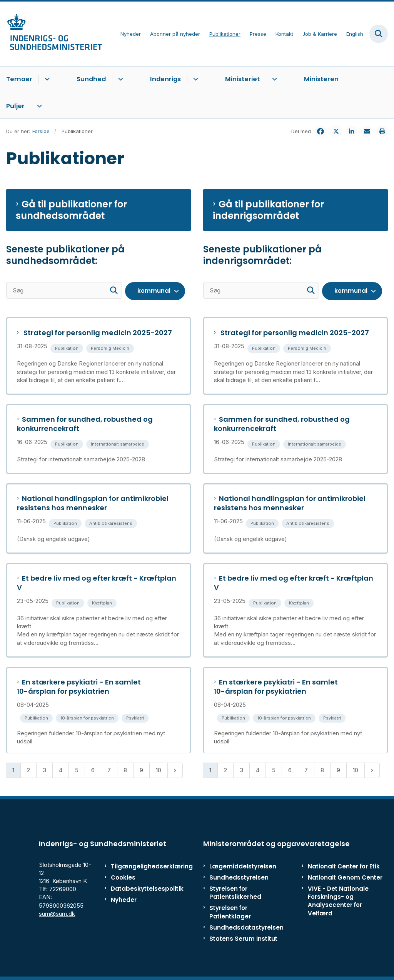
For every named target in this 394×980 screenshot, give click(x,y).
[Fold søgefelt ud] (379, 34)
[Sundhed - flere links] (119, 79)
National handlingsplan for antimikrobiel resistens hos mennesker (93, 503)
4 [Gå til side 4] (61, 770)
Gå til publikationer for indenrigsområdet (268, 210)
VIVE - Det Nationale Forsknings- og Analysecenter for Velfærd (338, 901)
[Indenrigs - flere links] (194, 79)
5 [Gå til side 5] (77, 770)
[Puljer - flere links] (38, 106)
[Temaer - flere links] (46, 79)
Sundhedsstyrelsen (239, 877)
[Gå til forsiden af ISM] (51, 34)
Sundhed (91, 79)
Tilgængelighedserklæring (134, 866)
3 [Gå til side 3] (44, 770)
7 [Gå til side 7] (109, 770)
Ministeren (321, 79)
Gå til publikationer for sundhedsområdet (71, 210)
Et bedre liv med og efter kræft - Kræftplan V (97, 583)
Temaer (19, 79)
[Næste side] (175, 770)
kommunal (154, 291)
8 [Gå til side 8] (125, 770)
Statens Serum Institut (243, 939)
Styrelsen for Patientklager (230, 912)
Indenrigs (165, 79)
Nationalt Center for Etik (344, 866)
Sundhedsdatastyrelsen (246, 927)
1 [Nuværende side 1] (13, 770)
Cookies (123, 877)
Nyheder (124, 900)
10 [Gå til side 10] (159, 770)
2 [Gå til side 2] (28, 770)
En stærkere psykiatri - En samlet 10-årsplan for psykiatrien (79, 687)
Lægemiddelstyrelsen (243, 866)
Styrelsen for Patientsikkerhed (235, 893)
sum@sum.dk (57, 914)
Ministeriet (242, 79)
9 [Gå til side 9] (141, 770)
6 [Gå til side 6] (93, 770)
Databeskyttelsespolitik (134, 889)
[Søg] (64, 290)
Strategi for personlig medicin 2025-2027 (97, 333)
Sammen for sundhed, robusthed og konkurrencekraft (85, 424)
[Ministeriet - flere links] (273, 79)
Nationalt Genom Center (345, 877)
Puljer (15, 106)
